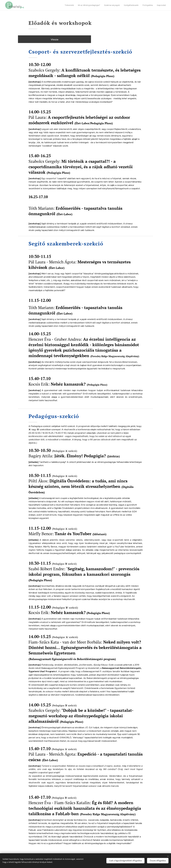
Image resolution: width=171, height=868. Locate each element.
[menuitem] (70, 5)
